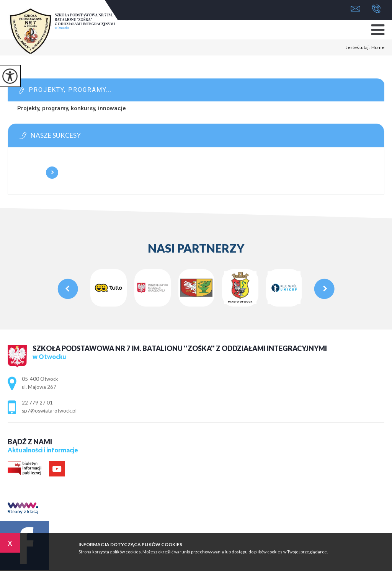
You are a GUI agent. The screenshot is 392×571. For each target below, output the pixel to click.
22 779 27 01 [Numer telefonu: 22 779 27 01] (37, 403)
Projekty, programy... (70, 90)
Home (378, 47)
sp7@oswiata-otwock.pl (355, 9)
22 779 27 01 (376, 9)
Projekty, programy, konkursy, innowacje (72, 108)
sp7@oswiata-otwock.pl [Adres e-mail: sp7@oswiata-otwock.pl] (49, 411)
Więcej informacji (52, 173)
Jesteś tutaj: (359, 47)
